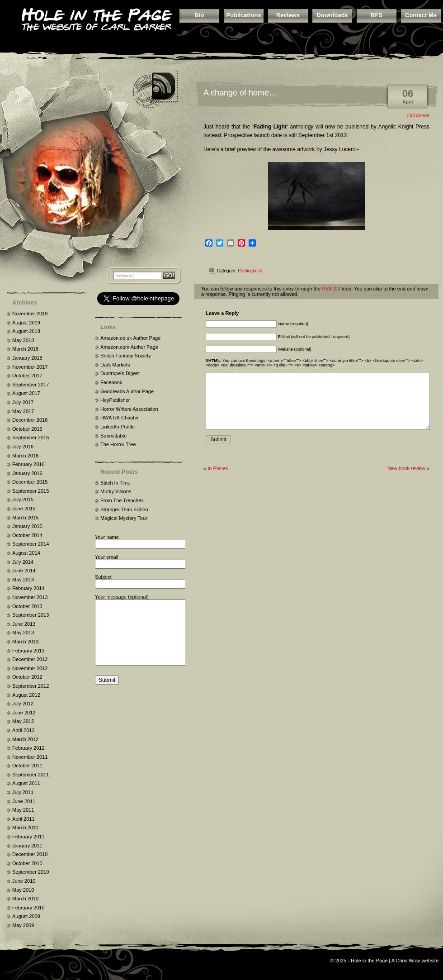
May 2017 (23, 411)
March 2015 (25, 518)
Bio (200, 15)
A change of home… (240, 93)
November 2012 (30, 668)
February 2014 (28, 588)
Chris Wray (408, 961)
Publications (243, 15)
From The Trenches (122, 500)
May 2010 (23, 890)
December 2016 (30, 420)
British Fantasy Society (126, 356)
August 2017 (26, 393)
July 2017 (23, 402)
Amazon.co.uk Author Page (130, 338)
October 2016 (27, 429)
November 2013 (30, 597)
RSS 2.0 (331, 289)
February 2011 (28, 837)
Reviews (288, 15)
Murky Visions (116, 491)
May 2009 (23, 925)
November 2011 (30, 757)
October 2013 (27, 606)
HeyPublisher (115, 400)
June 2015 (24, 509)
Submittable (113, 436)
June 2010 (24, 881)
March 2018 (25, 349)
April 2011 (24, 819)
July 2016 (23, 447)
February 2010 (28, 908)
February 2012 (28, 748)
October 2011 (27, 766)
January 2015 (27, 526)
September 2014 (31, 544)
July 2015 (23, 500)
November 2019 (30, 314)
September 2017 (31, 385)
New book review (406, 468)
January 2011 (27, 846)
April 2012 (24, 730)
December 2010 (30, 854)
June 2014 (24, 571)
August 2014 (26, 553)
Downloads (332, 15)
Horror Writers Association (129, 409)
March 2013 (25, 642)
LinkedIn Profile (118, 427)
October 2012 (27, 677)
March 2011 (25, 828)
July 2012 (23, 704)
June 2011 (24, 801)
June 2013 (24, 624)
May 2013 (23, 633)
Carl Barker (418, 116)
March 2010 (25, 899)
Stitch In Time (115, 483)
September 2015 (31, 491)
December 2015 (30, 482)
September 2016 (31, 438)
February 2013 (28, 651)
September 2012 (31, 686)
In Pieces (218, 468)
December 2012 (30, 659)
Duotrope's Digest (120, 373)
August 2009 (26, 916)
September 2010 (31, 872)
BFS (377, 15)
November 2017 (30, 367)
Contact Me (421, 15)
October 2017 (27, 376)
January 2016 (27, 473)
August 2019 (26, 323)
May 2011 (23, 810)
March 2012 (25, 739)
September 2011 (31, 775)
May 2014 (23, 580)
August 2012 (26, 695)
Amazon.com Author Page (129, 347)
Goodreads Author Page (127, 391)
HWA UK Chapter (120, 418)
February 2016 (28, 464)
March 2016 (25, 456)
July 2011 (23, 792)
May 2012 (23, 721)
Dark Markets (115, 365)
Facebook (111, 382)
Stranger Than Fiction (124, 509)
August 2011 (26, 783)
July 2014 (23, 562)
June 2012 (24, 713)
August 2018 (26, 331)
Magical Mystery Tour (124, 518)
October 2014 (27, 535)
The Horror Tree (118, 444)
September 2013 (31, 615)
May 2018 (23, 340)
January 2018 (27, 358)
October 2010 (27, 863)
